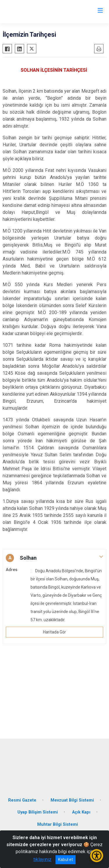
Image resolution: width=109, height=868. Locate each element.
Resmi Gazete (22, 800)
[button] (54, 558)
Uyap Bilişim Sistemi (38, 812)
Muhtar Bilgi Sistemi (58, 824)
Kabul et (66, 860)
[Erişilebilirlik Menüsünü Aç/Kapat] (97, 856)
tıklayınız (42, 859)
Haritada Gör (54, 632)
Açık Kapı (81, 812)
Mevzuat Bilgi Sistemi (72, 800)
